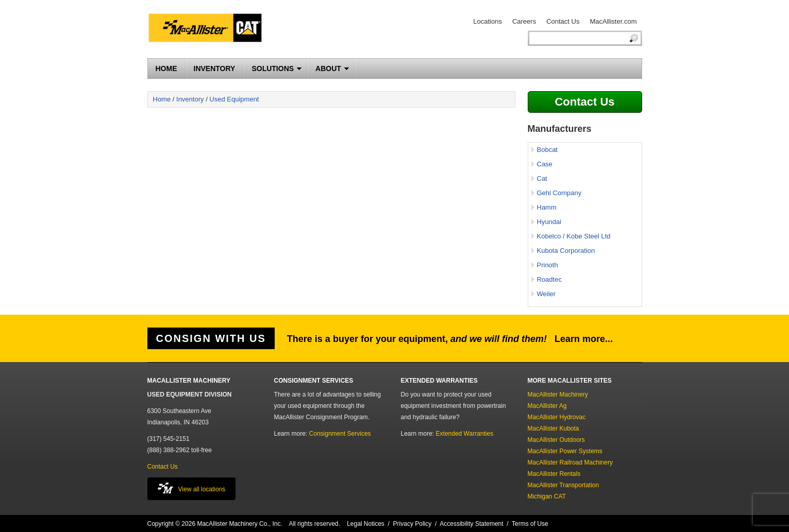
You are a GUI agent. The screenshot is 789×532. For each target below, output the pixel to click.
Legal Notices (366, 524)
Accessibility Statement (471, 524)
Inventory (190, 99)
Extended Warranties (465, 434)
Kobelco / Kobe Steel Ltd (574, 236)
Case (545, 164)
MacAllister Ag (547, 406)
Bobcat (547, 150)
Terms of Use (530, 524)
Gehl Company (559, 193)
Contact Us (563, 21)
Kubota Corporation (566, 251)
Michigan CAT (547, 496)
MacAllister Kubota (553, 428)
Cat (542, 178)
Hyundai (549, 222)
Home (162, 99)
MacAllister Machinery (558, 394)
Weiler (547, 294)
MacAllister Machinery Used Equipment (209, 29)
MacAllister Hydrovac (557, 417)
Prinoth (548, 265)
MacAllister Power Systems (565, 451)
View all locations (192, 488)
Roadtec (549, 279)
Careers (524, 21)
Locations (488, 21)
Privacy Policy (413, 524)
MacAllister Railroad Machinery (570, 462)
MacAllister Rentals (554, 474)
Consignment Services (340, 434)
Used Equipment (234, 99)
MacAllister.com (613, 21)
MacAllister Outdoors (556, 440)
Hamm (547, 207)
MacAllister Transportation (564, 485)
